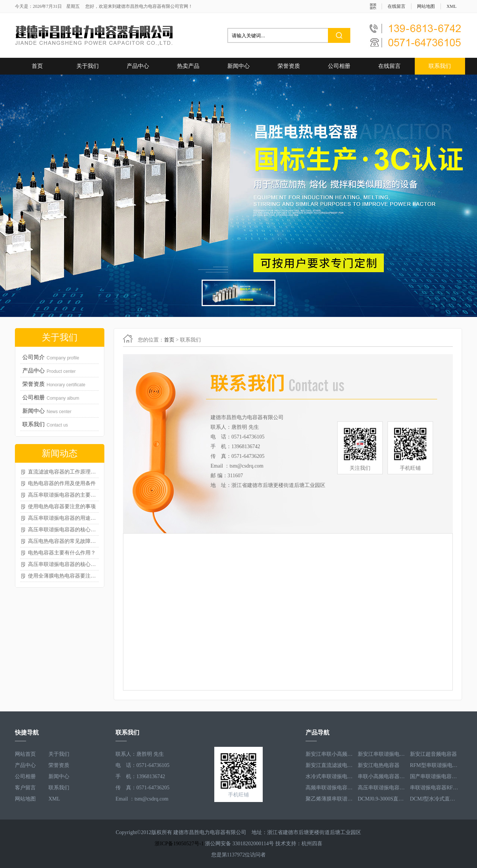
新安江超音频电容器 (433, 754)
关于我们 (88, 66)
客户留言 (25, 788)
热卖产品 (188, 66)
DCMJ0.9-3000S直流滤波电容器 (382, 799)
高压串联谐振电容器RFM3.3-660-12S (382, 788)
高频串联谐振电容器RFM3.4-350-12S (330, 788)
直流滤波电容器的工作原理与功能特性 (63, 472)
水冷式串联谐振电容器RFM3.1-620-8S (330, 776)
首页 (37, 66)
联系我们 (440, 66)
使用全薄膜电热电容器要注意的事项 (63, 576)
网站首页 (25, 754)
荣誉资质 (289, 66)
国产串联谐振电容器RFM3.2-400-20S (434, 776)
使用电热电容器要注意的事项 (62, 507)
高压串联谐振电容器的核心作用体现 (63, 530)
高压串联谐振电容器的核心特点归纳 (63, 564)
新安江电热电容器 (379, 765)
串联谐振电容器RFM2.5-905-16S (434, 788)
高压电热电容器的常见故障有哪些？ (63, 541)
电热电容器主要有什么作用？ (62, 553)
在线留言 (397, 6)
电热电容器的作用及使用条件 (62, 483)
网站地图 (426, 6)
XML (451, 6)
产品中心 (138, 66)
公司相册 (339, 66)
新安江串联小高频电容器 (330, 754)
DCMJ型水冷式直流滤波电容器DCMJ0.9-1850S (434, 799)
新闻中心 (238, 66)
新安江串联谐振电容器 (382, 754)
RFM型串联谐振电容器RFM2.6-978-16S (434, 765)
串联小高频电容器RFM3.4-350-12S (382, 776)
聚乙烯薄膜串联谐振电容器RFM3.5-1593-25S (330, 799)
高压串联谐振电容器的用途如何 (63, 518)
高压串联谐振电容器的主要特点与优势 (63, 495)
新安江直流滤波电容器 (330, 765)
